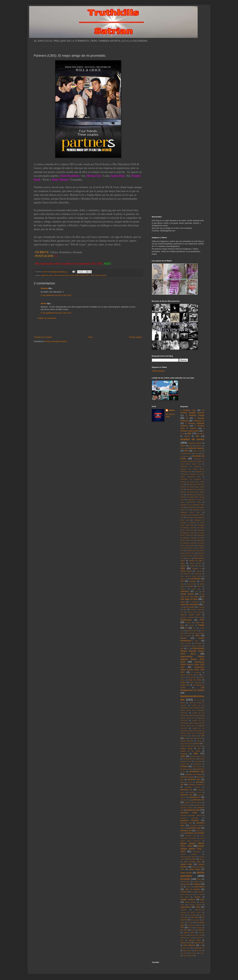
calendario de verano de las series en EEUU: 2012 (192, 556)
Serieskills (185, 879)
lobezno (194, 736)
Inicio (90, 337)
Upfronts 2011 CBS (196, 935)
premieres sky (186, 823)
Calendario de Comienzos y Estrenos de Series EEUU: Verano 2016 (192, 497)
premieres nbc (193, 810)
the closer (195, 917)
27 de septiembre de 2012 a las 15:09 (56, 295)
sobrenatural (199, 887)
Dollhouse (184, 591)
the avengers (192, 915)
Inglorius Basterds (187, 675)
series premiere (101, 275)
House (183, 646)
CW (182, 581)
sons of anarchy (192, 889)
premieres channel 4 (196, 784)
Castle (192, 566)
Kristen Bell (185, 685)
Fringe (201, 625)
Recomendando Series (188, 857)
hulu (182, 648)
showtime (197, 884)
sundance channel (195, 905)
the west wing (192, 925)
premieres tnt (186, 831)
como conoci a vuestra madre (191, 576)
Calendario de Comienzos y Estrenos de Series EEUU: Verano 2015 (192, 492)
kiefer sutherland (196, 682)
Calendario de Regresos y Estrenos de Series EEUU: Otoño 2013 (192, 538)
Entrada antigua (135, 337)
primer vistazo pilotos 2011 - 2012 (192, 845)
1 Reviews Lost (188, 410)
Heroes (183, 638)
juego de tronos (195, 680)
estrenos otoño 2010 (194, 612)
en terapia (201, 607)
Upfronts (201, 930)
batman (183, 448)
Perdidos (184, 766)
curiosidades (195, 579)
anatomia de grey (195, 443)
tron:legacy (198, 928)
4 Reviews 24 (199, 421)
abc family (201, 434)
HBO (197, 636)
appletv (183, 446)
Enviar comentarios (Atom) (56, 341)
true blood (184, 930)
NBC (196, 754)
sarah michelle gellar (192, 862)
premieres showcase (189, 818)
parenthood (198, 764)
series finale (194, 869)
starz (202, 899)
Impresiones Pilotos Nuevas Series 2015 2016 (192, 665)
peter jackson (197, 767)
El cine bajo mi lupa (192, 598)
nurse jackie (198, 761)
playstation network (187, 769)
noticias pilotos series (190, 759)
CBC (200, 566)
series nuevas (186, 873)
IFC (188, 649)
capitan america (195, 563)
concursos (184, 579)
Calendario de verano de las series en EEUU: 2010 (192, 548)
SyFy (198, 907)
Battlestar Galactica (196, 448)
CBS (56, 275)
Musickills (184, 754)
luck (185, 738)
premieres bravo (186, 782)
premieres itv (198, 805)
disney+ (183, 589)
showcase (186, 884)
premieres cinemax (192, 787)
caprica (183, 566)
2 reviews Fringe (195, 415)
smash (189, 887)
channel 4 (196, 568)
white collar (198, 950)
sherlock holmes (199, 882)
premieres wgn (190, 836)
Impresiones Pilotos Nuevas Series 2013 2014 (192, 651)
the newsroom (195, 920)
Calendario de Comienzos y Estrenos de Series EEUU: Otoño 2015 (192, 487)
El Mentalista (194, 602)
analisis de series (47, 275)
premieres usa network (195, 833)
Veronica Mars (185, 948)
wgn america (187, 950)
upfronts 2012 (195, 940)
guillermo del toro (192, 631)
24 (187, 418)
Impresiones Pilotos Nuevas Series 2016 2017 (192, 670)
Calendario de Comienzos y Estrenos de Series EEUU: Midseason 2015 (192, 469)
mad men (199, 738)
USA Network (189, 945)
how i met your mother (195, 646)
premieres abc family (193, 774)
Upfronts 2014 (199, 943)
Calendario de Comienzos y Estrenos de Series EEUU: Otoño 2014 (192, 482)
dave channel (192, 584)
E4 (197, 591)
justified (183, 682)
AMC (197, 436)
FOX (202, 620)
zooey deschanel (188, 956)
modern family (186, 748)
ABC (189, 433)
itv (198, 675)
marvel (199, 741)
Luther (191, 738)
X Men (202, 953)
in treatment (196, 672)
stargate (197, 897)
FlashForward (186, 620)
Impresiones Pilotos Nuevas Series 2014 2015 (192, 659)
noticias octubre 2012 (197, 756)
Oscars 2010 (185, 764)
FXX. (194, 628)
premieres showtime (190, 820)
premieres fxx (185, 800)
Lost (203, 736)
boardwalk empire (186, 453)
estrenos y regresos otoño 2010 (191, 617)
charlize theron (186, 571)
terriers (183, 915)
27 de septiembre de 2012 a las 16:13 (56, 313)
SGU (199, 879)
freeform (189, 623)
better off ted (197, 451)
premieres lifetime (187, 808)
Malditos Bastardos (187, 741)
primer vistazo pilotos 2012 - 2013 (82, 275)
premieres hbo (198, 800)
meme (197, 743)
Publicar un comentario (47, 318)
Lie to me (198, 700)
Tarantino (183, 910)
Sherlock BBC (185, 882)
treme (190, 928)
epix (185, 609)
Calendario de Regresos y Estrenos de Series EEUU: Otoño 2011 (192, 528)
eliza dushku (190, 607)
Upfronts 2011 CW (187, 938)
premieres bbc (194, 779)
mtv (199, 748)
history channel (186, 643)
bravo (187, 456)
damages (193, 581)
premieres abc (197, 771)
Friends (191, 625)
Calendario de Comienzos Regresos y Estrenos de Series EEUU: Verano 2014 (192, 461)
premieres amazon (187, 777)
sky (182, 887)
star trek (199, 894)
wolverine (193, 953)
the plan (190, 922)
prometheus (197, 852)
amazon (187, 436)
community (198, 574)
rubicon (202, 859)
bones (197, 453)
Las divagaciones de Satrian (192, 689)
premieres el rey (195, 792)
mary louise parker (187, 743)
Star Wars (184, 897)
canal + (189, 558)
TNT (182, 928)
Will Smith (184, 953)
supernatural (186, 907)
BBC (186, 451)
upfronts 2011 (189, 933)
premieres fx (195, 797)
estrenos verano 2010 (190, 615)
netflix (183, 756)
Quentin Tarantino (189, 854)
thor (201, 925)
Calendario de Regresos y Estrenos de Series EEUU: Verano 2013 (192, 543)
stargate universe (188, 899)
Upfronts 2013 (186, 943)
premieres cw (186, 790)
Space (193, 892)
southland (184, 892)
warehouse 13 (199, 948)
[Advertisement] (88, 328)
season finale (186, 864)
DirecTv (199, 586)
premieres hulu (185, 805)
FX (186, 628)
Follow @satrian (158, 371)
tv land (193, 930)
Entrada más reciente (43, 337)
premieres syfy (194, 828)
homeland (198, 643)
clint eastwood (185, 574)
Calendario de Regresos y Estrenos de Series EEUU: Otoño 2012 (192, 533)
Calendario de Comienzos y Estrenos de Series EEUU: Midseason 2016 (192, 474)
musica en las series (190, 751)
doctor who (196, 589)
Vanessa (44, 288)
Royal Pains (192, 859)
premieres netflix (189, 813)
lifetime (183, 703)
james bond (192, 677)
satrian (43, 304)
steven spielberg (190, 902)
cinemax (199, 571)
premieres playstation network (191, 815)
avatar (191, 446)
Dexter (190, 586)
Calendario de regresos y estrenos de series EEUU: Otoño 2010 (192, 523)
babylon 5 (199, 446)
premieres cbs (64, 275)
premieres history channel (193, 802)
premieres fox (186, 795)
